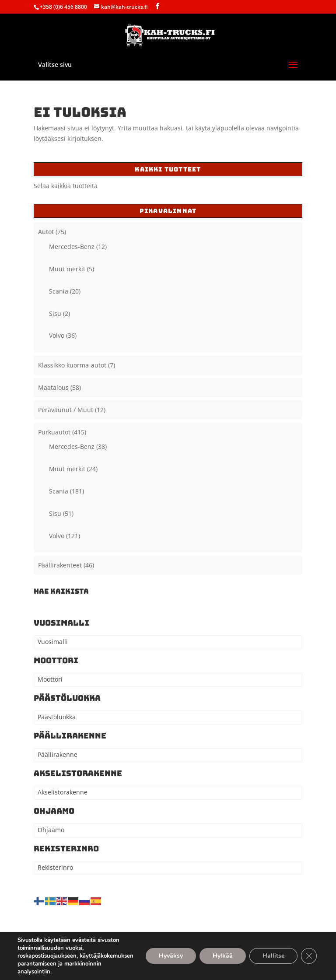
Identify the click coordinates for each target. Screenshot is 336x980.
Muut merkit (67, 269)
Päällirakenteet (60, 565)
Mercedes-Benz (72, 247)
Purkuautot (54, 432)
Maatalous (53, 387)
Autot (46, 232)
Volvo (57, 335)
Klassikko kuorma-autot (72, 365)
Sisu (55, 313)
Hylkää (223, 956)
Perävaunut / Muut (66, 410)
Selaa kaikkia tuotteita (66, 186)
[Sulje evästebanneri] (309, 956)
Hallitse (273, 956)
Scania (59, 291)
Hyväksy (171, 956)
